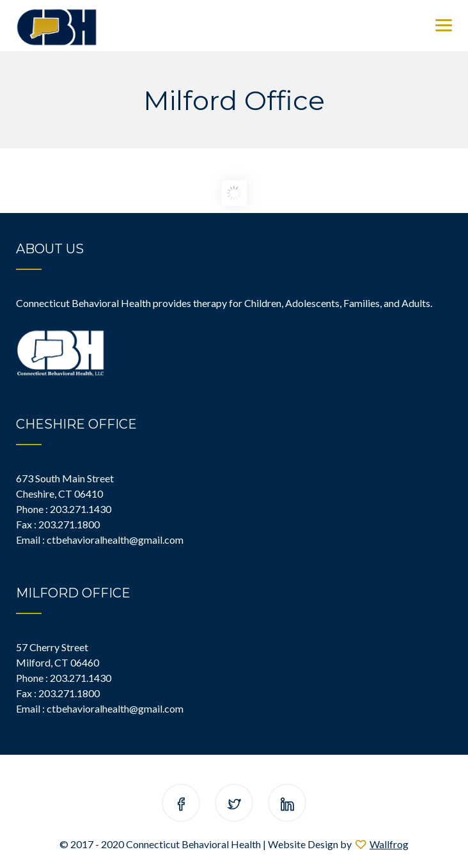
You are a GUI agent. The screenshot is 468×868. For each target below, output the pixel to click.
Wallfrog (389, 844)
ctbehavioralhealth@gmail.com (115, 540)
